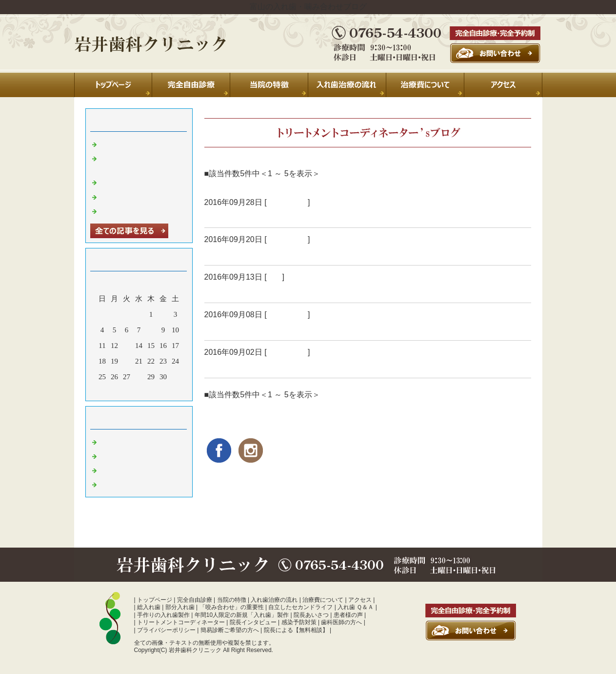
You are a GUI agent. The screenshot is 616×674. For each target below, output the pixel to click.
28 (139, 377)
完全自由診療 (195, 600)
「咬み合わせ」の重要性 (232, 607)
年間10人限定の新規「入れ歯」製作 (242, 615)
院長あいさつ (311, 615)
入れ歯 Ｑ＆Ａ (356, 607)
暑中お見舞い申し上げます (144, 210)
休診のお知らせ (126, 182)
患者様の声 (348, 615)
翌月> (157, 391)
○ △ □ (216, 366)
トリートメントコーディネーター (181, 622)
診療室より (118, 455)
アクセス (360, 600)
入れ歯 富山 (287, 202)
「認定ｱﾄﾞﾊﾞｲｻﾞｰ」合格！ (255, 291)
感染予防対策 (299, 622)
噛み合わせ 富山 (127, 484)
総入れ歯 (149, 607)
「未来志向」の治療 (244, 216)
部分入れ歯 (180, 607)
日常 (275, 277)
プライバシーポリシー (166, 630)
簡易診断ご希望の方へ (230, 630)
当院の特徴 (232, 600)
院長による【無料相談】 (296, 630)
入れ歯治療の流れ (274, 600)
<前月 (120, 391)
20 (127, 361)
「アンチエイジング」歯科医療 (266, 253)
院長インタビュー (253, 622)
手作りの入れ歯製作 (163, 615)
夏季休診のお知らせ (133, 143)
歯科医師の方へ (341, 622)
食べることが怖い (239, 328)
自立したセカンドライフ (300, 607)
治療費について (323, 600)
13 (127, 346)
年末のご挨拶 (122, 196)
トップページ (155, 600)
